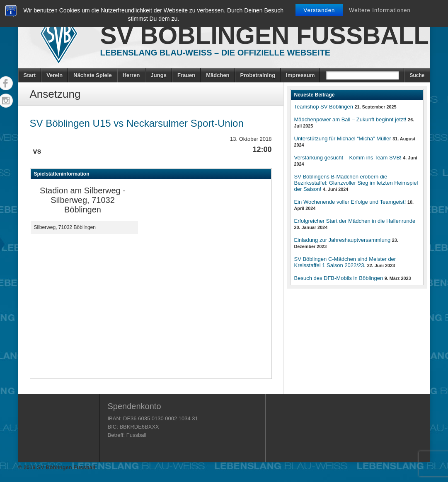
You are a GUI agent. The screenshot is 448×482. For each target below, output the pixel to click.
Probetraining (258, 75)
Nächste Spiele (93, 75)
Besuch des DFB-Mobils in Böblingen (339, 278)
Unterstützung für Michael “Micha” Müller (343, 139)
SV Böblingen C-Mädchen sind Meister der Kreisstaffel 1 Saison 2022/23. (345, 262)
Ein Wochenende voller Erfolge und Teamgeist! (350, 202)
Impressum (300, 75)
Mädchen (218, 75)
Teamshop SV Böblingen (324, 107)
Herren (131, 75)
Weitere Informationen (380, 10)
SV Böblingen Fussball (265, 35)
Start (30, 75)
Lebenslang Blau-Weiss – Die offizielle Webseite (216, 53)
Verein (54, 75)
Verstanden (320, 10)
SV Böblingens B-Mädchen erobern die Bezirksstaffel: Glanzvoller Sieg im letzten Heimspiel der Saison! (356, 183)
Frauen (186, 75)
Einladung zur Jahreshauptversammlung (343, 240)
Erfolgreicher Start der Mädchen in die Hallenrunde (355, 221)
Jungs (159, 75)
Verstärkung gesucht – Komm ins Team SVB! (348, 158)
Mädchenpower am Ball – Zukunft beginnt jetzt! (350, 119)
